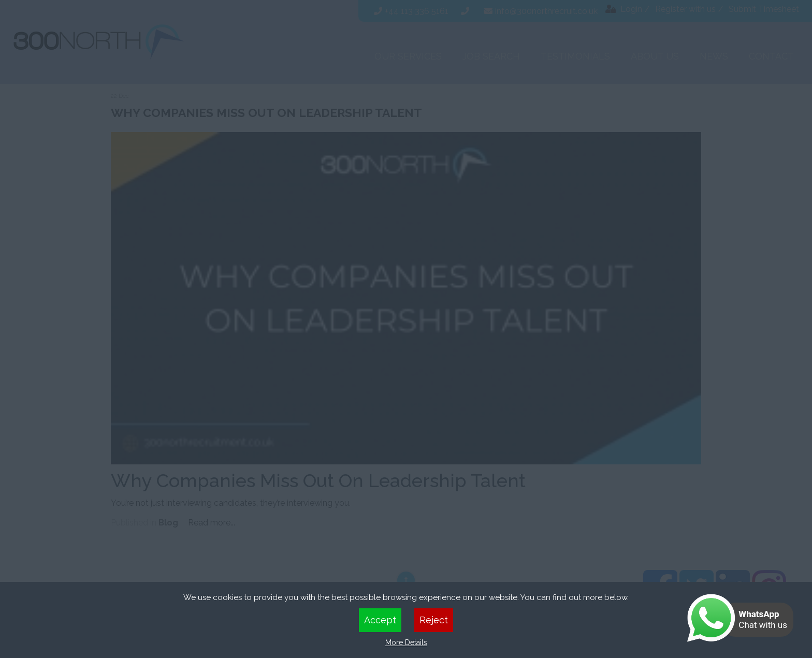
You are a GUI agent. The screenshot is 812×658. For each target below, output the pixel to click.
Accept (380, 620)
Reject (434, 620)
